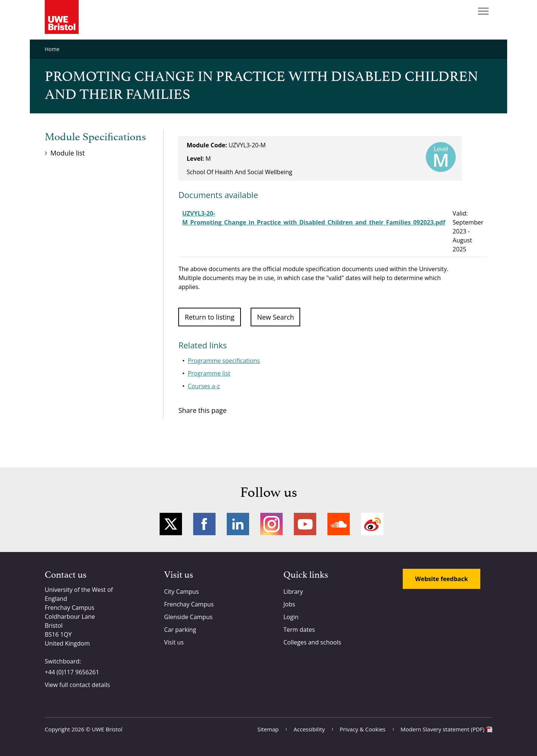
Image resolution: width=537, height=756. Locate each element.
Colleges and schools (312, 642)
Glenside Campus (188, 617)
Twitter (171, 524)
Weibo (372, 524)
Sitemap (268, 729)
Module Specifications (95, 137)
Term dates (299, 630)
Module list (67, 153)
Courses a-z (204, 386)
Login (291, 617)
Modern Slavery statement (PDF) (442, 729)
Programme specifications (224, 361)
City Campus (181, 592)
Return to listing (209, 317)
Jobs (289, 604)
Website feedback (442, 579)
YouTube (305, 524)
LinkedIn (238, 524)
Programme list (209, 373)
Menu (483, 11)
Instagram (271, 524)
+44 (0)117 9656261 (72, 672)
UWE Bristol (107, 729)
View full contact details (77, 685)
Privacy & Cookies (363, 729)
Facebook (204, 524)
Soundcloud (339, 524)
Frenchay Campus (189, 604)
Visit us (174, 642)
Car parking (180, 630)
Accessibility (309, 729)
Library (293, 592)
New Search (275, 317)
